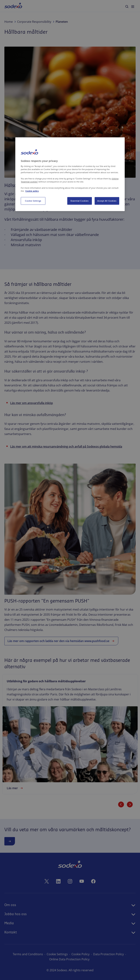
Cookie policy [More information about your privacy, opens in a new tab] (32, 191)
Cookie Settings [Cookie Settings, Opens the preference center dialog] (33, 201)
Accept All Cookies (107, 201)
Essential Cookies (80, 201)
